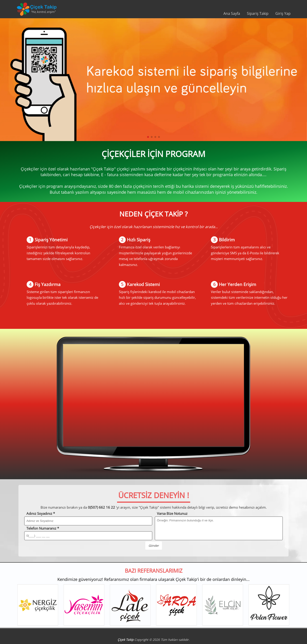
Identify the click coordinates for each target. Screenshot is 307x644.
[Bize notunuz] (219, 528)
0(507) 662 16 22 (101, 507)
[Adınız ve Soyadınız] (88, 521)
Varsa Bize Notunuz (172, 513)
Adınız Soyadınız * (41, 513)
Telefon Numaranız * (43, 528)
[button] (148, 137)
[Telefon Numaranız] (88, 536)
